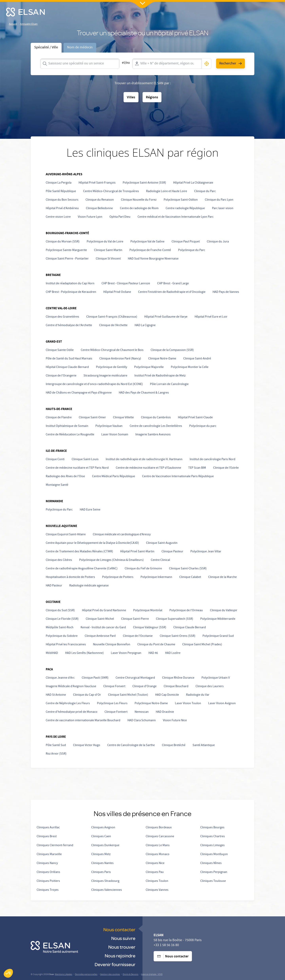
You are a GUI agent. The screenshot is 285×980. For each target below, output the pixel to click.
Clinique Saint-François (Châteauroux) (112, 317)
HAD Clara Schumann (142, 721)
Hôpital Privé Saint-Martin (137, 552)
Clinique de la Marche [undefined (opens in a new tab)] (222, 577)
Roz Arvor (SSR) (56, 754)
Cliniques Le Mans (158, 846)
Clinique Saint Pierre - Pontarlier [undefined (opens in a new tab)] (67, 259)
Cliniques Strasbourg (105, 881)
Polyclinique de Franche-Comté (150, 250)
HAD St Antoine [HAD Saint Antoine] (56, 695)
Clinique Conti (55, 460)
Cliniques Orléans (48, 872)
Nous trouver (122, 947)
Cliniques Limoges (212, 846)
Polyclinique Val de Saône (147, 242)
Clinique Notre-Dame (162, 359)
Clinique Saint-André (197, 359)
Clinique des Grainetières (62, 317)
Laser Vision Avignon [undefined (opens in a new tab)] (222, 704)
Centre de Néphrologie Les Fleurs (68, 704)
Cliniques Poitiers (48, 881)
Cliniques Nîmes (211, 863)
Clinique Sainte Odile (60, 350)
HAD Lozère (173, 653)
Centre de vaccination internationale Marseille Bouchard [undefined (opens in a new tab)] (83, 721)
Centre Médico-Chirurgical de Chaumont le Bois (112, 350)
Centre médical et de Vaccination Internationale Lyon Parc (176, 217)
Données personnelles (86, 975)
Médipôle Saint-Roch (60, 628)
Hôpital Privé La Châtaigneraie (193, 183)
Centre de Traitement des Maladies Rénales (74, 552)
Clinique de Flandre (59, 418)
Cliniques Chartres (213, 837)
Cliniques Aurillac (48, 828)
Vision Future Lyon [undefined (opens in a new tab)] (90, 217)
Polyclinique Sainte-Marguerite (66, 250)
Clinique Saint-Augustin (162, 543)
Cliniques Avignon (103, 828)
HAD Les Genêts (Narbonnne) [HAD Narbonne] (84, 653)
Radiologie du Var (198, 695)
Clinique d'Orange (144, 687)
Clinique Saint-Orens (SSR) (178, 636)
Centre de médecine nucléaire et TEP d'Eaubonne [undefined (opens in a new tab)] (148, 468)
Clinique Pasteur (172, 552)
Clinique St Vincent (108, 259)
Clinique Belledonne (99, 209)
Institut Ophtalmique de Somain (67, 426)
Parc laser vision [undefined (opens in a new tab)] (223, 209)
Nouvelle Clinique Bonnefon (112, 645)
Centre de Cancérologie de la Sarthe (131, 745)
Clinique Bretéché (174, 745)
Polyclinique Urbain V (216, 678)
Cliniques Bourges (212, 828)
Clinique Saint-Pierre (135, 619)
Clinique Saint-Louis (85, 460)
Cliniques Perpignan (214, 872)
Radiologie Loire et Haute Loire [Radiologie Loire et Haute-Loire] (167, 192)
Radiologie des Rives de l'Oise (65, 477)
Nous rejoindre (120, 956)
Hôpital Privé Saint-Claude (195, 418)
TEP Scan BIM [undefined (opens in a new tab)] (197, 468)
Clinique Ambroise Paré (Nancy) (120, 359)
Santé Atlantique (204, 745)
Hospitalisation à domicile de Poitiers (70, 577)
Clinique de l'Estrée (226, 468)
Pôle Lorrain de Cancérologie (169, 384)
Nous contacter (119, 929)
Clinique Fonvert (114, 687)
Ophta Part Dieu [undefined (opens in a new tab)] (120, 217)
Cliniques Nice (155, 863)
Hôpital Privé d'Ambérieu (62, 209)
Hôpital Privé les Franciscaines (66, 645)
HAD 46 (153, 653)
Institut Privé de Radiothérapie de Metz (160, 376)
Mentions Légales (64, 975)
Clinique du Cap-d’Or (87, 695)
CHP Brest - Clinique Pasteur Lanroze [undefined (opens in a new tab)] (126, 284)
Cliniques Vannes (157, 890)
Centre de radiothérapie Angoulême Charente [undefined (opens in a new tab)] (76, 569)
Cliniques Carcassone (160, 837)
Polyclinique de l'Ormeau (186, 611)
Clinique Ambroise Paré (100, 636)
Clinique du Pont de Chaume (156, 645)
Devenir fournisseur (115, 964)
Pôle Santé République (61, 192)
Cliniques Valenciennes (107, 890)
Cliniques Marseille (49, 855)
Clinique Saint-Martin (108, 250)
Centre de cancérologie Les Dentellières (156, 426)
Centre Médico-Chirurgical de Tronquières (111, 192)
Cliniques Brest (47, 837)
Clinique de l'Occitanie (138, 636)
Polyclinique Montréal (148, 611)
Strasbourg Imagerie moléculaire (105, 376)
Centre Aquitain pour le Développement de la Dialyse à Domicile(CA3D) (92, 543)
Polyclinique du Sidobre (62, 636)
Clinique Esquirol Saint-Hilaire (66, 535)
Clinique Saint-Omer (92, 418)
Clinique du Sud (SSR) (60, 611)
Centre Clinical (160, 560)
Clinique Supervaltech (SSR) (175, 619)
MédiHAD (52, 653)
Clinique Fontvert (116, 712)
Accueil (13, 24)
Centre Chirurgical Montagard (135, 678)
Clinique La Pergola (59, 183)
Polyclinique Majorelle (149, 367)
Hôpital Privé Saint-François (97, 183)
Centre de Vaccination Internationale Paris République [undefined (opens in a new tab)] (178, 477)
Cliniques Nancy (47, 863)
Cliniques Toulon (157, 881)
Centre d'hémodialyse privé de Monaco (72, 712)
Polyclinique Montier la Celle (190, 367)
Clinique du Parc (205, 192)
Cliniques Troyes (48, 890)
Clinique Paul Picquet (186, 242)
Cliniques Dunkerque (105, 846)
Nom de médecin (80, 48)
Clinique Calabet (190, 577)
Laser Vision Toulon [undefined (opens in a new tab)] (188, 704)
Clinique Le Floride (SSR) (62, 619)
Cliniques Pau (155, 872)
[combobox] (80, 64)
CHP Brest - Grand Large (173, 284)
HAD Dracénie (165, 712)
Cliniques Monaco (158, 855)
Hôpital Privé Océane (117, 292)
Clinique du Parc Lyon (219, 200)
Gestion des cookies (110, 975)
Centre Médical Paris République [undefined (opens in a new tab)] (114, 477)
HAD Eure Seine (90, 510)
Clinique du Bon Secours (62, 200)
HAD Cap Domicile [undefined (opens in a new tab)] (167, 695)
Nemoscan (142, 712)
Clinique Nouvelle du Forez (139, 200)
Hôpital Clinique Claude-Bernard (67, 367)
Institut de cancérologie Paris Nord (212, 460)
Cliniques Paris (101, 872)
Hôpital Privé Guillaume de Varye (166, 317)
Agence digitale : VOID (152, 975)
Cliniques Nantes (102, 863)
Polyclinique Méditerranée (218, 619)
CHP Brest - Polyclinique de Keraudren (71, 292)
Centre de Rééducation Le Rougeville (70, 435)
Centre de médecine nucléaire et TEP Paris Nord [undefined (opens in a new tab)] (77, 468)
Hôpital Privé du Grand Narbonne (104, 611)
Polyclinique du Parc (192, 250)
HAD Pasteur (54, 586)
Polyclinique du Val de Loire (105, 242)
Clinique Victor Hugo (87, 745)
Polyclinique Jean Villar (206, 552)
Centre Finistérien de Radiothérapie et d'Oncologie (172, 292)
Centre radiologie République (185, 209)
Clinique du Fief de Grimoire (143, 569)
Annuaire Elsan (29, 24)
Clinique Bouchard (176, 687)
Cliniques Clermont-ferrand (55, 846)
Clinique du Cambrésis (156, 418)
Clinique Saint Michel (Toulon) (128, 695)
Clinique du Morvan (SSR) (63, 242)
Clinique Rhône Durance (178, 678)
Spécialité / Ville (46, 48)
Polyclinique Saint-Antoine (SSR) (144, 183)
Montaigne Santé (57, 485)
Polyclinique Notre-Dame (151, 704)
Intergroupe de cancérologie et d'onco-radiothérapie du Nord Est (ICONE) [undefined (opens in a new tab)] (94, 384)
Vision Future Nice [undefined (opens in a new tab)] (175, 721)
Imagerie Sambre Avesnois (153, 435)
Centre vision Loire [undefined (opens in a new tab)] (58, 217)
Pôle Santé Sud (56, 745)
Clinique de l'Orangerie (61, 376)
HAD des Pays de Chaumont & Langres (144, 393)
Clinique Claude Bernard (190, 628)
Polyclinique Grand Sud (218, 636)
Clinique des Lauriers (210, 687)
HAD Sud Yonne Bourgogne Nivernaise (153, 259)
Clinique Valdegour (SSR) (150, 628)
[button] (8, 973)
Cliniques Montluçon (214, 855)
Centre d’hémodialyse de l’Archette (69, 326)
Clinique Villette (123, 418)
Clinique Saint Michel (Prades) (202, 645)
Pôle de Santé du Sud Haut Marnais (69, 359)
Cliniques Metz (101, 855)
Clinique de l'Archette (113, 326)
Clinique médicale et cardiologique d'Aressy (122, 535)
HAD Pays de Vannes (226, 292)
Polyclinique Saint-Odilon (181, 200)
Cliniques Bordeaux (159, 828)
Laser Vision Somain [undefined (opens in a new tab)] (115, 435)
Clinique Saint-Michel (100, 619)
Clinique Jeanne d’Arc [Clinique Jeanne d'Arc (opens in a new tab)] (60, 678)
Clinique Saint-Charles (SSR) (188, 569)
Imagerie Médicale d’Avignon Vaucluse (71, 687)
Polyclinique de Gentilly (112, 367)
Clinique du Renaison (100, 200)
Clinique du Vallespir (224, 611)
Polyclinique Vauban (109, 426)
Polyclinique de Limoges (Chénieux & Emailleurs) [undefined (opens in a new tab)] (111, 560)
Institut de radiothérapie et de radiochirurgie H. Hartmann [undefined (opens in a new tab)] (144, 460)
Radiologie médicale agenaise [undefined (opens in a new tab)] (89, 586)
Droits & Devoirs (131, 975)
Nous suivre (123, 938)
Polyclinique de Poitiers (118, 577)
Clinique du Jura (218, 242)
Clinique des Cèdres (59, 560)
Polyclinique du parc (203, 426)
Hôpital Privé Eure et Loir (211, 317)
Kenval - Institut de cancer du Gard (103, 628)
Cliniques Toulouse (213, 881)
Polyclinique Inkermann (156, 577)
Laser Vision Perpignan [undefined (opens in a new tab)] (126, 653)
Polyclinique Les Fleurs (112, 704)
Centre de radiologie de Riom (139, 209)
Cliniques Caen (101, 837)
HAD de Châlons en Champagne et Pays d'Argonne (79, 393)
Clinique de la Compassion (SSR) (172, 350)
